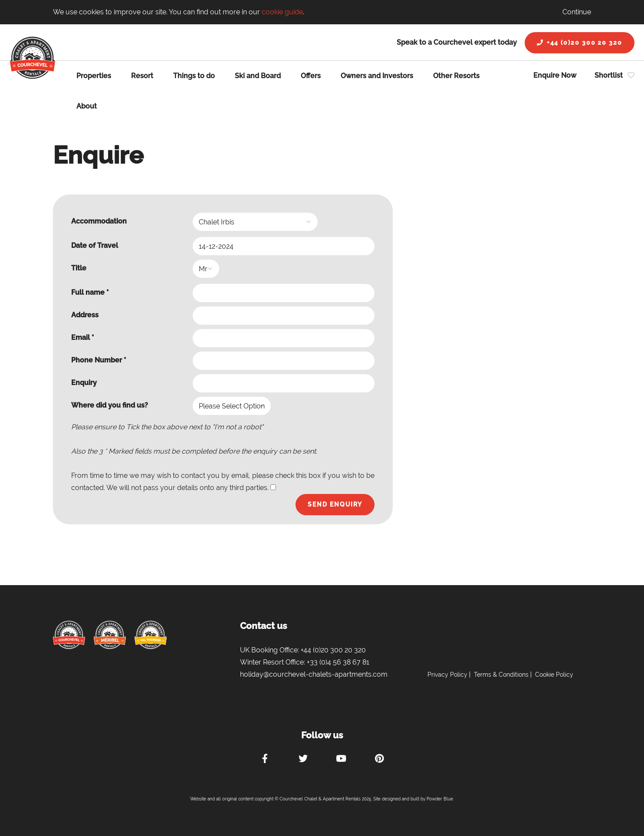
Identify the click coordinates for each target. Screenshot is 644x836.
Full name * (90, 292)
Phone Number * (99, 360)
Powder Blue (440, 799)
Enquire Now (555, 75)
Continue (577, 12)
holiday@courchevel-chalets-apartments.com (314, 674)
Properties (94, 76)
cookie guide (282, 12)
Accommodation (99, 221)
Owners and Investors (377, 76)
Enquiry (84, 383)
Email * (83, 337)
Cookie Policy (554, 675)
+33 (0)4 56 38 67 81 (338, 662)
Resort (142, 76)
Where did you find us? (110, 405)
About (87, 106)
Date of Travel (95, 245)
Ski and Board (258, 76)
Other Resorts (456, 76)
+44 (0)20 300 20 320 (580, 43)
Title (79, 268)
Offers (311, 76)
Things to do (194, 76)
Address (85, 315)
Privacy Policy (447, 675)
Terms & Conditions (501, 675)
